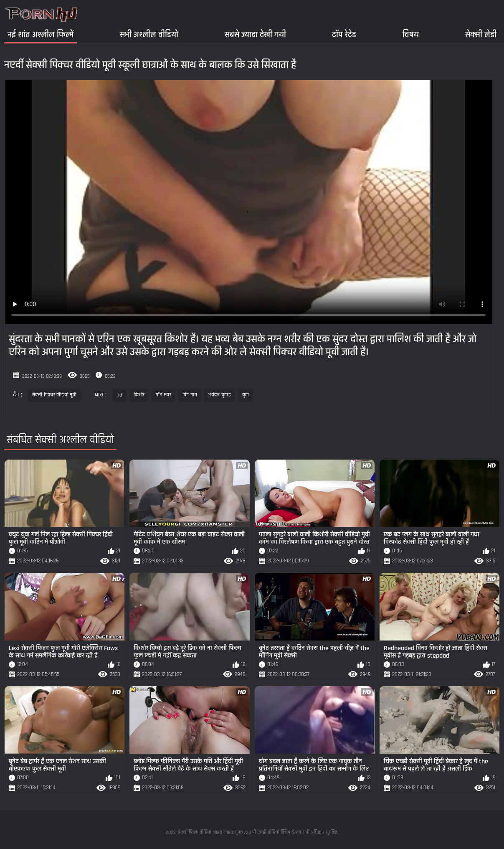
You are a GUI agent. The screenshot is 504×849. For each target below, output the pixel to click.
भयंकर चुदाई (219, 395)
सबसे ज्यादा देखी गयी (255, 34)
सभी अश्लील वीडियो (149, 34)
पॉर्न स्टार (163, 395)
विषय (411, 34)
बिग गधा (190, 395)
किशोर (139, 395)
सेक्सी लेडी (481, 34)
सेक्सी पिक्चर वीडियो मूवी (54, 395)
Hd (119, 395)
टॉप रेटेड (344, 34)
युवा (246, 395)
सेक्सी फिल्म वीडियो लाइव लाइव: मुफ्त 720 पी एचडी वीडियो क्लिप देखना (239, 832)
